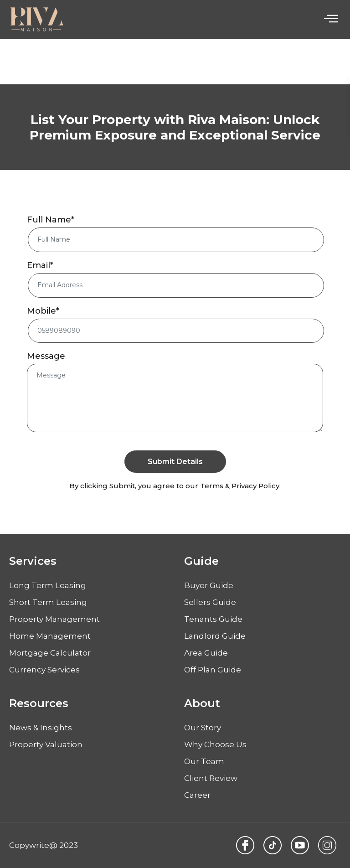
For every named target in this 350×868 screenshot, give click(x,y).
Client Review (211, 778)
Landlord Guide (215, 636)
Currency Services (44, 670)
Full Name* (51, 220)
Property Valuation (46, 744)
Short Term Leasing (48, 602)
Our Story (203, 728)
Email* (40, 265)
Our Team (204, 761)
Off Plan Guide (213, 670)
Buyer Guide (209, 585)
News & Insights (41, 728)
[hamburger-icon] (331, 19)
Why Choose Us (215, 744)
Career (197, 795)
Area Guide (206, 653)
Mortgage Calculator (50, 653)
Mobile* (43, 311)
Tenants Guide (213, 619)
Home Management (50, 636)
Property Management (54, 619)
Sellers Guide (210, 602)
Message (46, 356)
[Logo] (36, 19)
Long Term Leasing (48, 585)
